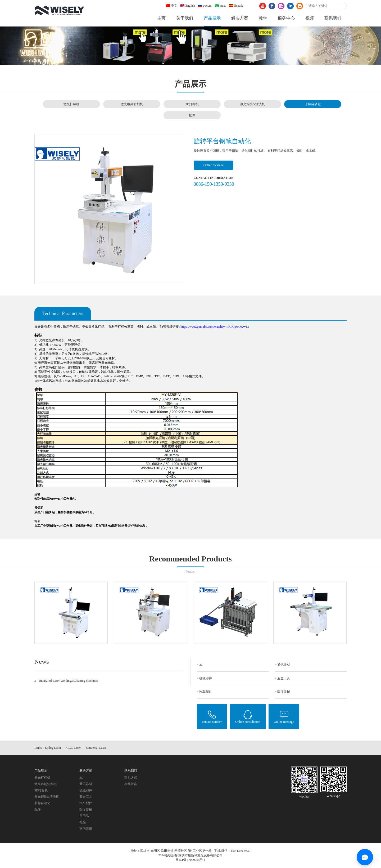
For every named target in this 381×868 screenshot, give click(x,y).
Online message (214, 165)
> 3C (200, 665)
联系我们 (333, 18)
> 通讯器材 (283, 665)
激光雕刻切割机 (132, 104)
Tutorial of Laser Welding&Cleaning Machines (68, 681)
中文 (171, 6)
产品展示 (212, 18)
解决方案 (240, 18)
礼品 (83, 822)
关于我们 (185, 18)
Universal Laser (96, 748)
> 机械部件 (205, 678)
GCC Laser (74, 748)
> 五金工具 (283, 678)
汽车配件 (86, 803)
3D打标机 (192, 104)
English (187, 6)
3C (81, 778)
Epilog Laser (53, 748)
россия (205, 6)
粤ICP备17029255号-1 (191, 860)
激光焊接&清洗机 (252, 104)
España (236, 6)
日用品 (84, 816)
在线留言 (131, 784)
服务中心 (286, 18)
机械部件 (86, 790)
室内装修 (86, 829)
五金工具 (86, 797)
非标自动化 (313, 104)
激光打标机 (71, 104)
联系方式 (131, 778)
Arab (221, 6)
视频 (310, 18)
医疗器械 (86, 809)
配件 (192, 115)
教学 (263, 18)
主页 (161, 18)
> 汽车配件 (205, 692)
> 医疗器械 (283, 692)
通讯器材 (86, 784)
